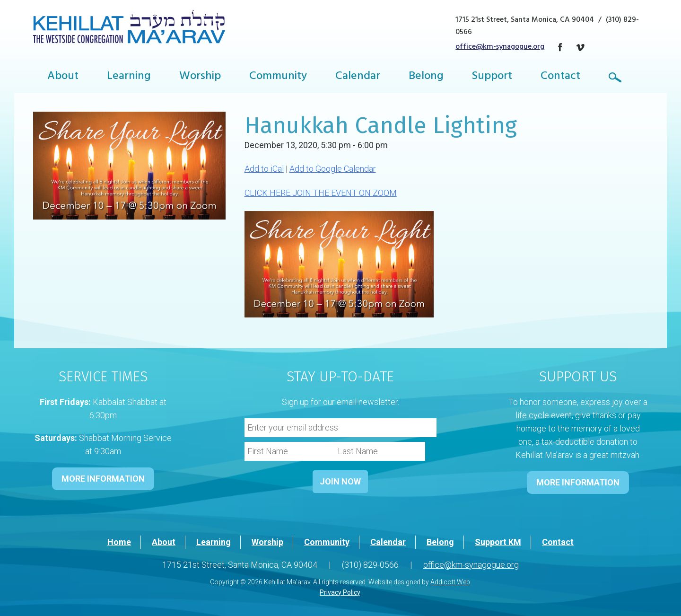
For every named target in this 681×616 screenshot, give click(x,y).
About (63, 77)
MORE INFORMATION (103, 479)
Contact (560, 77)
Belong (426, 77)
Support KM (498, 542)
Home (119, 542)
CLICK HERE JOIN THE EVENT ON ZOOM (321, 193)
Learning (129, 77)
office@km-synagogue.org (500, 47)
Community (278, 77)
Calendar (358, 77)
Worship (200, 77)
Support (492, 77)
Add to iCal (264, 169)
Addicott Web (450, 582)
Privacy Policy (340, 592)
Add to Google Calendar (333, 169)
